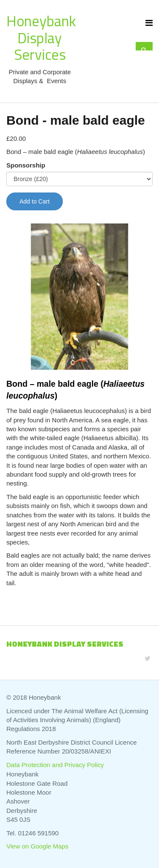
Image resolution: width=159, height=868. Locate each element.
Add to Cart (35, 201)
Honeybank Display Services (41, 38)
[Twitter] (148, 658)
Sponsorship (26, 165)
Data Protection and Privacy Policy (55, 765)
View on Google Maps (37, 846)
